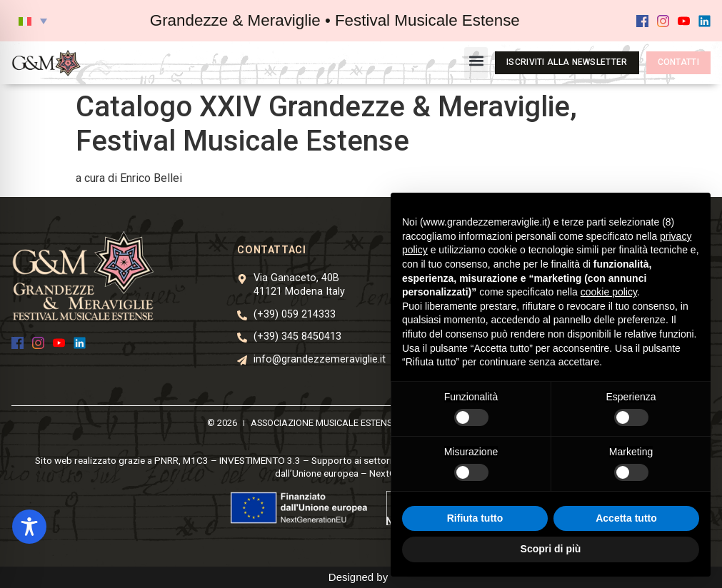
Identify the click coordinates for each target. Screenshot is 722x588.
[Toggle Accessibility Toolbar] (29, 527)
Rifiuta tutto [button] (475, 518)
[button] (33, 21)
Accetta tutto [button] (626, 518)
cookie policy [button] (609, 292)
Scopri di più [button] (551, 549)
